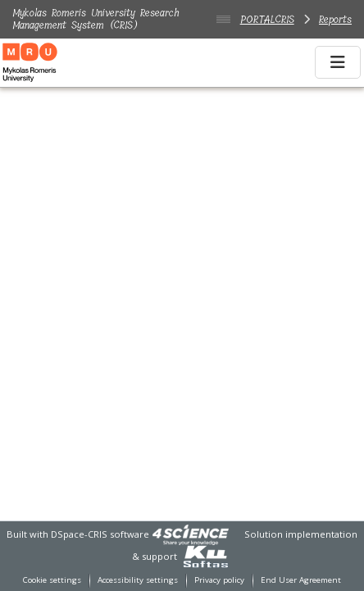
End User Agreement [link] (301, 580)
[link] (190, 534)
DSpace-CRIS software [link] (100, 534)
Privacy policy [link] (219, 580)
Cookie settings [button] (52, 580)
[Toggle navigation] (338, 62)
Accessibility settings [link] (138, 580)
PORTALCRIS (267, 19)
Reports (335, 19)
